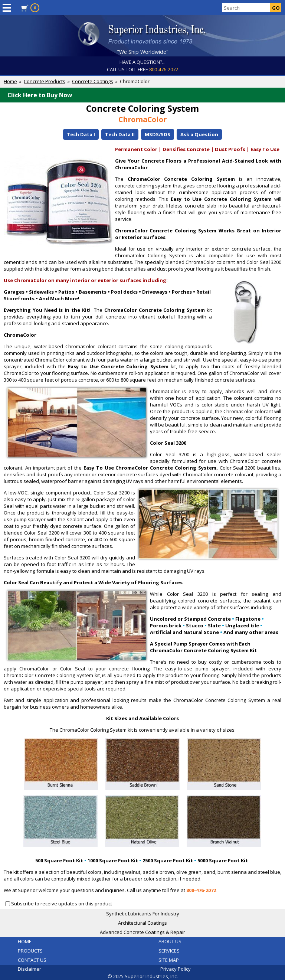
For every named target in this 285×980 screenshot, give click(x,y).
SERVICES (169, 951)
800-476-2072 (164, 69)
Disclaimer (30, 969)
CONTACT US (32, 960)
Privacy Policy (176, 969)
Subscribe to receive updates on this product (62, 904)
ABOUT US (170, 941)
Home (10, 81)
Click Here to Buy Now (144, 95)
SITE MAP (169, 960)
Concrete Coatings (93, 81)
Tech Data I (81, 134)
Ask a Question (199, 134)
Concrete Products (45, 81)
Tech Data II (120, 134)
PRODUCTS (30, 951)
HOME (25, 941)
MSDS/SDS (158, 134)
